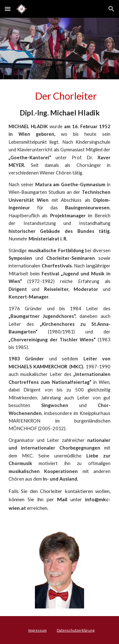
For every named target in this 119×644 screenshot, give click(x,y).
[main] (60, 301)
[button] (8, 9)
